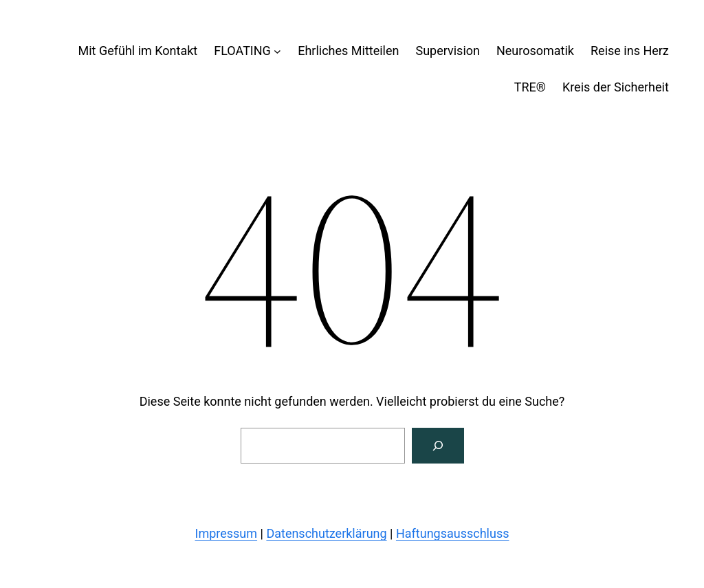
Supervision (448, 51)
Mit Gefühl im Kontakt (137, 51)
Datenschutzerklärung (326, 533)
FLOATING (242, 51)
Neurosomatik (535, 51)
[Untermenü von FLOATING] (277, 51)
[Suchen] (438, 446)
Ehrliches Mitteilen (348, 51)
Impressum (227, 533)
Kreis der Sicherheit (616, 87)
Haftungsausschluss (453, 533)
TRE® (530, 87)
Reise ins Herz (630, 51)
